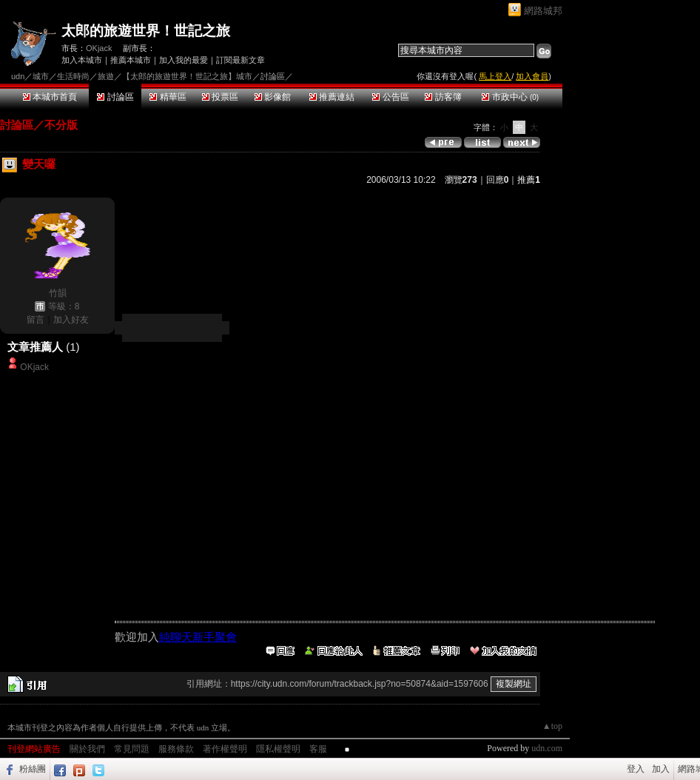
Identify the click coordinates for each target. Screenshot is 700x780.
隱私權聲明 (278, 749)
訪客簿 (443, 97)
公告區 (390, 97)
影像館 (273, 97)
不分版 (61, 125)
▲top (552, 726)
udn (18, 76)
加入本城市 (82, 60)
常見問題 (132, 749)
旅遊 (106, 76)
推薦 (529, 180)
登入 (636, 769)
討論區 (115, 97)
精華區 (168, 97)
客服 (318, 749)
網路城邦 (543, 11)
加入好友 (71, 320)
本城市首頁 (50, 97)
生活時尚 (73, 76)
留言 (36, 320)
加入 (661, 769)
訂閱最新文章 (240, 60)
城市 (41, 76)
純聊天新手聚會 (198, 637)
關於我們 (87, 749)
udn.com (547, 748)
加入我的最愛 (184, 60)
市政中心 (510, 97)
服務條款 (176, 749)
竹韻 (58, 293)
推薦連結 (332, 97)
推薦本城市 (131, 60)
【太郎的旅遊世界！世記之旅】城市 (187, 76)
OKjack (99, 48)
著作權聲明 (225, 749)
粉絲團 (33, 769)
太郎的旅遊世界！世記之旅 (146, 31)
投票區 (220, 97)
